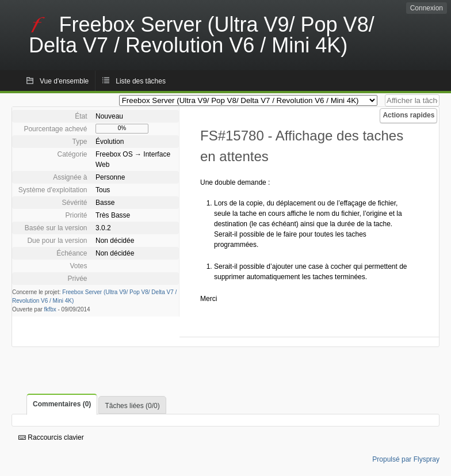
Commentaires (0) (62, 404)
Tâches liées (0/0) (132, 406)
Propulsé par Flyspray (406, 459)
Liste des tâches (141, 81)
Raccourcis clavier (51, 437)
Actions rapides (408, 115)
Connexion (427, 8)
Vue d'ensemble (64, 81)
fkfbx (50, 309)
